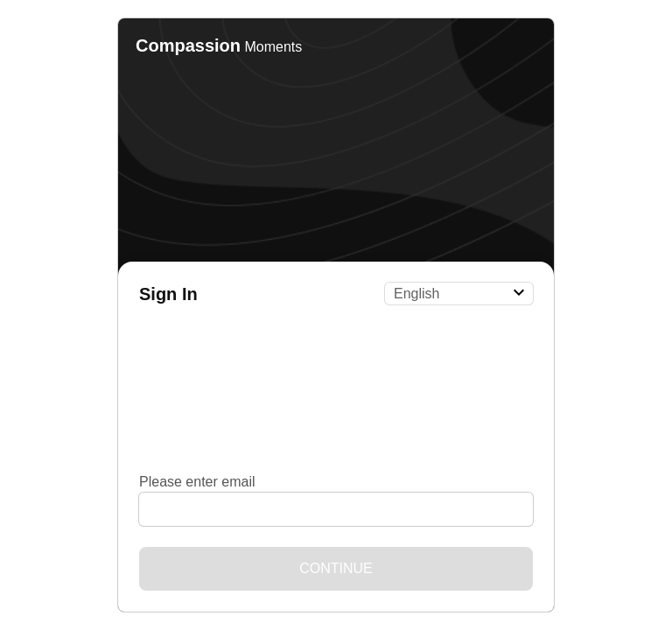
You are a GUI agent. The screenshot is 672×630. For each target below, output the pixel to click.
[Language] (459, 294)
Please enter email (197, 482)
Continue (336, 568)
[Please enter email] (336, 509)
